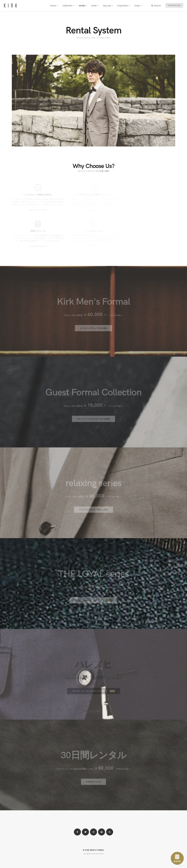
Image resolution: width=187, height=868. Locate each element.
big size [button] (108, 5)
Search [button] (156, 5)
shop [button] (138, 5)
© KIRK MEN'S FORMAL (93, 850)
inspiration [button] (124, 5)
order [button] (95, 5)
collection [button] (68, 5)
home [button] (54, 5)
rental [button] (83, 5)
